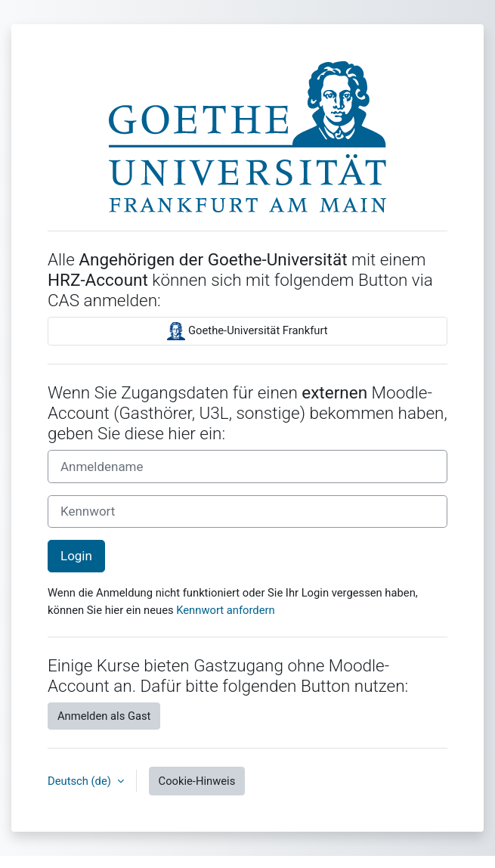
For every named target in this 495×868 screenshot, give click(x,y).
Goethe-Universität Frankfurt (247, 331)
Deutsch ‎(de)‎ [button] (81, 781)
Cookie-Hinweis (197, 781)
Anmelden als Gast (104, 716)
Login (76, 556)
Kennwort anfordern (225, 610)
